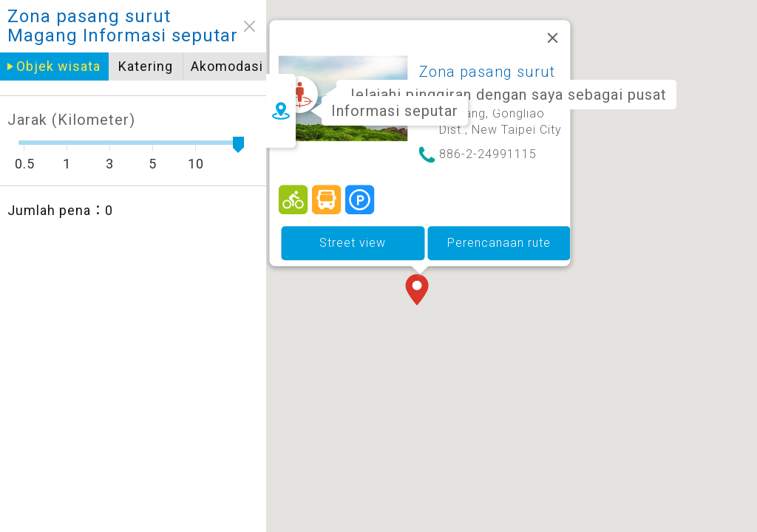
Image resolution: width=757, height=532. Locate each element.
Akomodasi (185, 66)
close (207, 26)
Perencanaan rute (538, 219)
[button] (459, 267)
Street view (392, 219)
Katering (103, 66)
